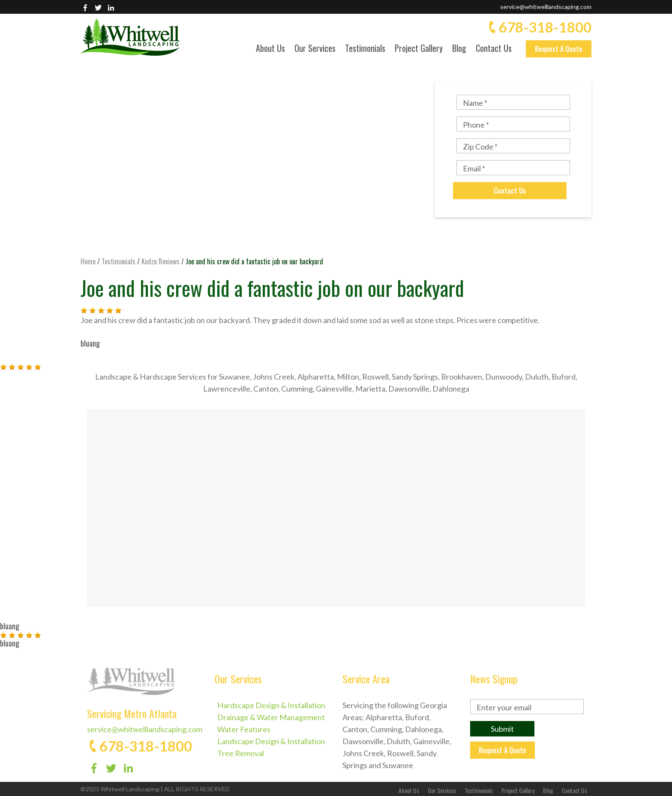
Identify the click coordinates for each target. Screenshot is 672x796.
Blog (459, 49)
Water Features (244, 729)
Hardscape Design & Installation (271, 705)
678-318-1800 (545, 27)
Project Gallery (419, 49)
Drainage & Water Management (271, 717)
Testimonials (365, 49)
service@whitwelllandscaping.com (546, 7)
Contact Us (494, 49)
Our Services (315, 49)
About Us (270, 49)
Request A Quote (559, 49)
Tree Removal (241, 753)
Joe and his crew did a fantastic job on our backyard (272, 288)
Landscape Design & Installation (271, 741)
